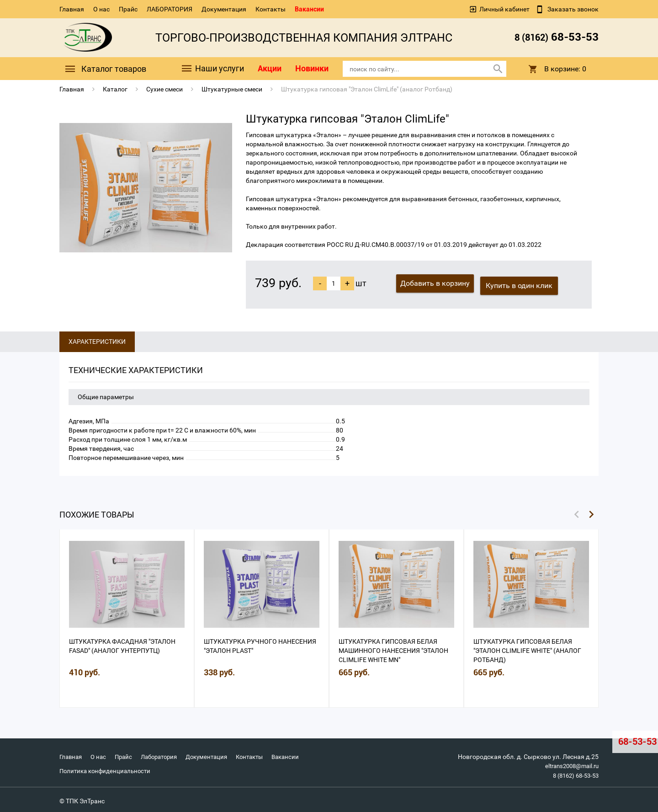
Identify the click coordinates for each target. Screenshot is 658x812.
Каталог (115, 89)
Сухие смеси (164, 89)
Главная (72, 9)
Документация (224, 9)
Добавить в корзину (435, 283)
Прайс (128, 9)
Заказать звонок (572, 9)
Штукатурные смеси (232, 89)
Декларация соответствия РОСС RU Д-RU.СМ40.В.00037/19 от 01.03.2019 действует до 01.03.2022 (394, 245)
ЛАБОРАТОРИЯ (170, 9)
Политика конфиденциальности (108, 768)
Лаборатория (166, 754)
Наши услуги (212, 69)
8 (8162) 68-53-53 (573, 773)
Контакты (271, 9)
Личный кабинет (504, 9)
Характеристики (97, 339)
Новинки (312, 68)
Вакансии (309, 9)
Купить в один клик (522, 283)
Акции (270, 68)
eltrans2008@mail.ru (569, 764)
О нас (101, 9)
